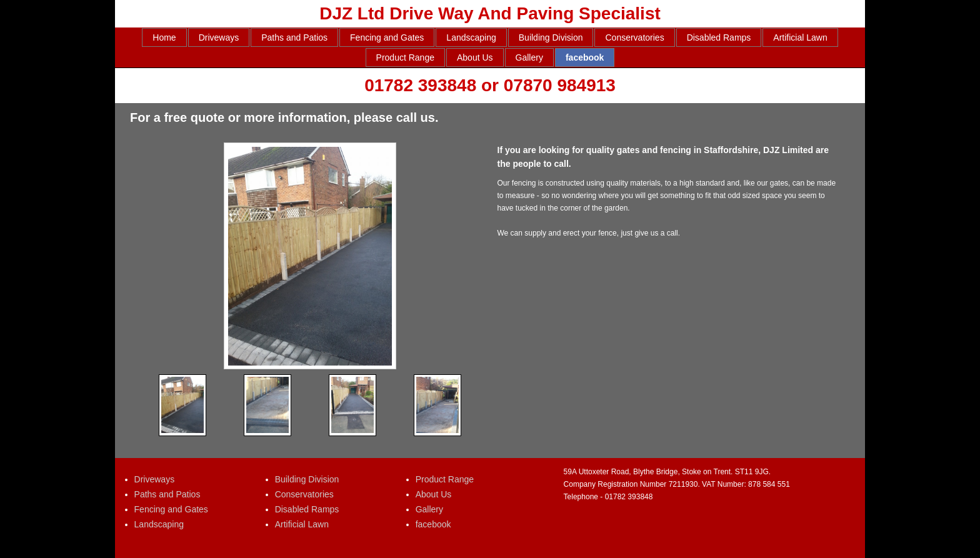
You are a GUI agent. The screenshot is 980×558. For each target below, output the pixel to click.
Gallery (529, 57)
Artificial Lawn (800, 37)
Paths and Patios (294, 37)
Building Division (551, 37)
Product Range (405, 57)
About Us (475, 57)
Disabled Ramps (719, 37)
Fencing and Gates (387, 37)
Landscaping (471, 37)
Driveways (219, 37)
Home (164, 37)
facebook (585, 57)
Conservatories (634, 37)
